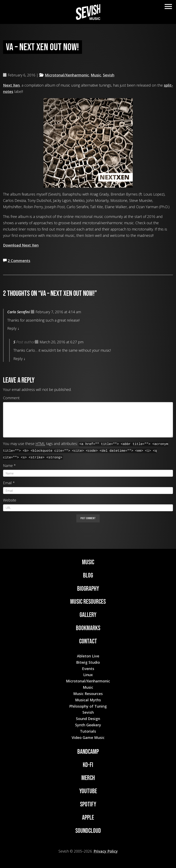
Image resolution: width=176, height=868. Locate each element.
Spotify (88, 804)
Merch (88, 778)
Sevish (109, 75)
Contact (88, 641)
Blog (88, 576)
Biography (88, 589)
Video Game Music (88, 737)
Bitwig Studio (88, 662)
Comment (11, 398)
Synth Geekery (88, 725)
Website (10, 500)
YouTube (88, 791)
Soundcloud (88, 831)
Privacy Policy (106, 851)
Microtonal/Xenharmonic (67, 75)
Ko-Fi (88, 765)
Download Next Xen (21, 245)
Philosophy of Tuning (88, 706)
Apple (88, 818)
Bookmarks (88, 628)
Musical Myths (88, 700)
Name (8, 466)
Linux (88, 675)
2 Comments (19, 261)
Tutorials (88, 731)
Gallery (88, 615)
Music (96, 75)
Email (7, 483)
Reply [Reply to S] (18, 359)
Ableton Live (88, 656)
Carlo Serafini (19, 312)
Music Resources (88, 602)
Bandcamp (88, 752)
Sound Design (88, 719)
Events (88, 669)
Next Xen (11, 85)
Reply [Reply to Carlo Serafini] (12, 328)
